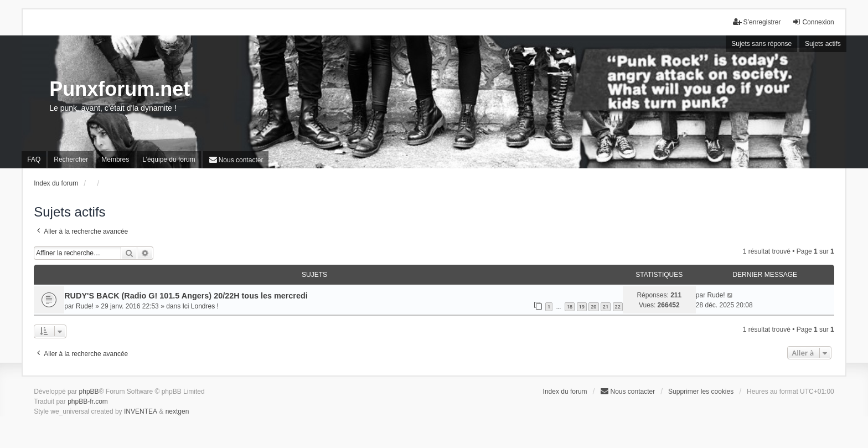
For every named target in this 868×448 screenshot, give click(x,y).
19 (582, 307)
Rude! (85, 306)
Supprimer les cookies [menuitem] (701, 392)
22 (618, 307)
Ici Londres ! (201, 306)
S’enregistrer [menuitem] (757, 22)
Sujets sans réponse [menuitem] (761, 44)
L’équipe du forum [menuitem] (169, 159)
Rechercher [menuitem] (71, 159)
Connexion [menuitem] (813, 22)
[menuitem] (236, 160)
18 (570, 307)
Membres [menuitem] (115, 159)
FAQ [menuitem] (34, 159)
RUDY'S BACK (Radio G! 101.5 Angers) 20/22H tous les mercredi (186, 296)
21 (606, 307)
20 (593, 307)
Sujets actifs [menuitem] (823, 44)
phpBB (89, 392)
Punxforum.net (120, 89)
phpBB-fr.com (88, 401)
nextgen (177, 411)
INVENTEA (141, 411)
